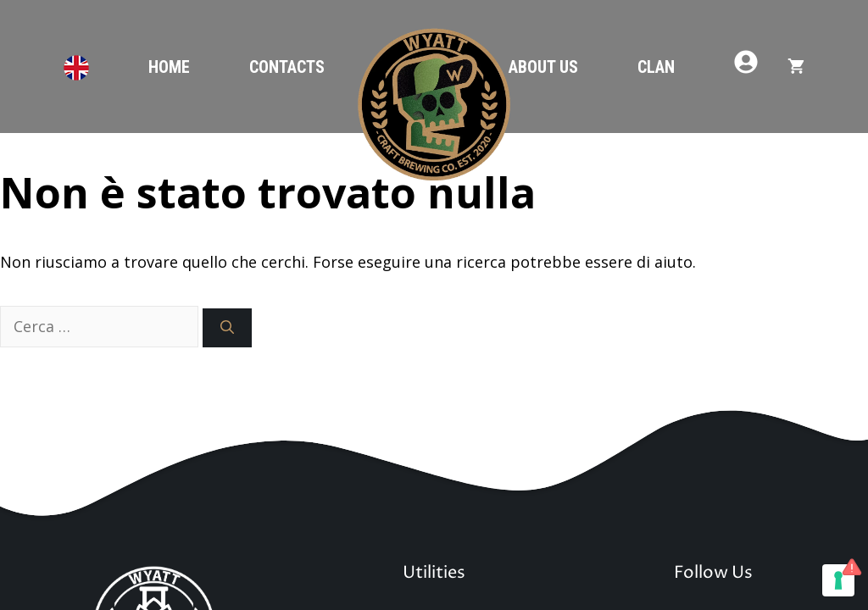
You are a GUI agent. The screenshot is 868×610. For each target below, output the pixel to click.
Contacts (287, 67)
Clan (656, 67)
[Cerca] (227, 328)
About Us (543, 67)
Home (169, 67)
